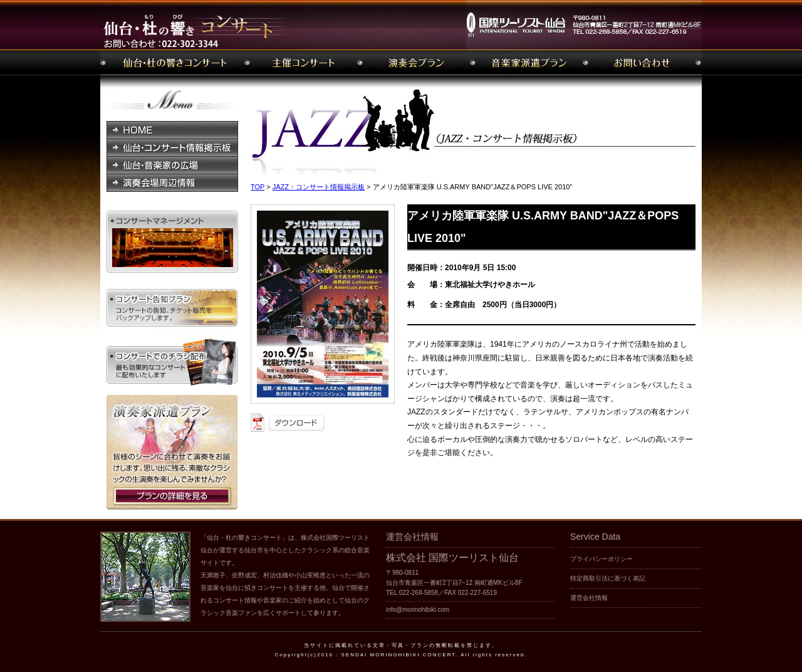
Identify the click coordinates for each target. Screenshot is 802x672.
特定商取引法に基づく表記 (608, 578)
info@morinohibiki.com (418, 610)
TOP (258, 187)
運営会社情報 (589, 598)
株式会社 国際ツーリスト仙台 (452, 558)
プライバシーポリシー (601, 559)
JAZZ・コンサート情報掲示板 (319, 187)
